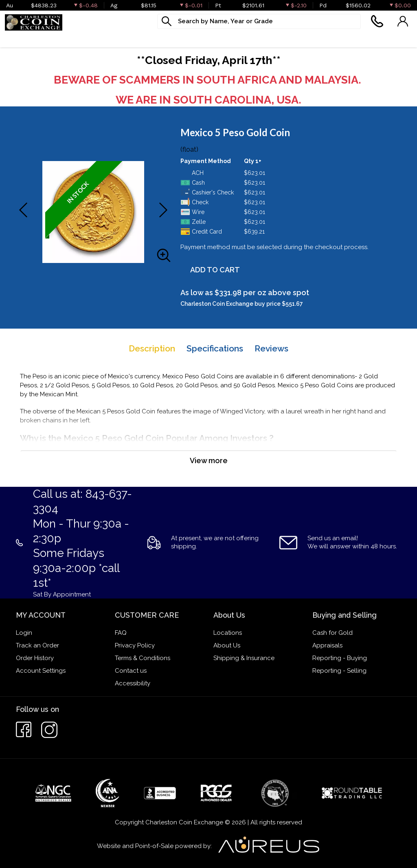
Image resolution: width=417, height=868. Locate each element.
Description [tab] (152, 348)
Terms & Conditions (143, 658)
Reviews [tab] (271, 348)
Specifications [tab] (215, 348)
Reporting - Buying (340, 658)
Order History (35, 658)
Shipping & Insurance (244, 658)
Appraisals (327, 645)
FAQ (121, 633)
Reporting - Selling (339, 671)
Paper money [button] (127, 39)
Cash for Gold (333, 633)
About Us (227, 645)
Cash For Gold (293, 39)
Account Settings (41, 671)
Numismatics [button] (66, 39)
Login (24, 633)
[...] (259, 21)
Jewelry (179, 39)
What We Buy (231, 39)
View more (209, 461)
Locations (228, 633)
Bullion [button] (17, 39)
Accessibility (133, 683)
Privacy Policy (135, 645)
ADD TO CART (215, 270)
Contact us (131, 671)
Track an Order (37, 645)
